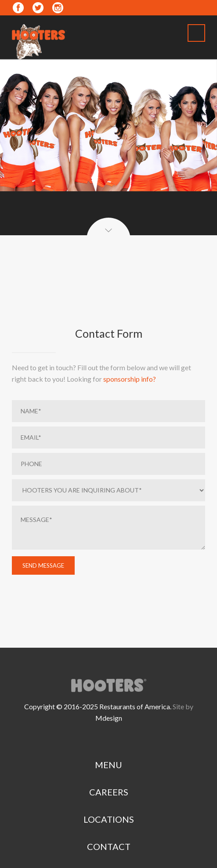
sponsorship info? (130, 379)
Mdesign (109, 718)
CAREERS (109, 792)
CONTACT (109, 846)
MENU (108, 765)
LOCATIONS (109, 819)
